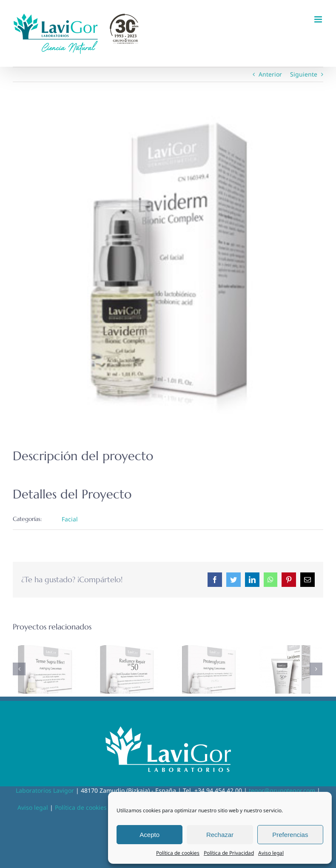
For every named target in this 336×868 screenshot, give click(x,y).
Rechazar (220, 835)
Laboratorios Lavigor (45, 790)
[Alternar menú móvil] (319, 19)
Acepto (149, 835)
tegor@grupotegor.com (282, 790)
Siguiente (304, 74)
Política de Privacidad (229, 853)
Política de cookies (178, 853)
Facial (70, 519)
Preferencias (290, 835)
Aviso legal (271, 853)
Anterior (270, 74)
